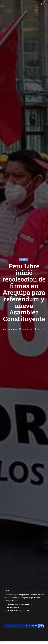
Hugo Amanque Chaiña (10, 354)
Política (24, 285)
